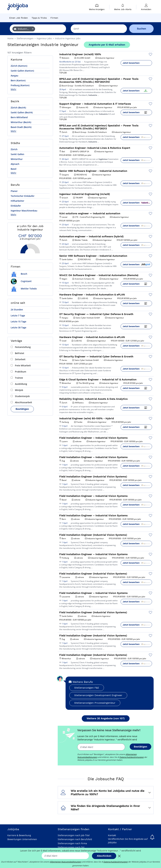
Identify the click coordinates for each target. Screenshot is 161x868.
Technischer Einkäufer (23, 196)
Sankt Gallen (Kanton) (22, 71)
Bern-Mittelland (19, 117)
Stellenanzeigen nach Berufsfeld (75, 839)
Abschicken (104, 856)
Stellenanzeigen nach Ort (71, 847)
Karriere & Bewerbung (19, 835)
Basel (14, 169)
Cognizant (21, 281)
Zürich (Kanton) (19, 66)
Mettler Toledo (24, 289)
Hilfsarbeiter (17, 201)
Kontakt (112, 835)
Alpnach (15, 164)
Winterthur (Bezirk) (21, 122)
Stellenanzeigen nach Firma (72, 843)
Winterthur (17, 159)
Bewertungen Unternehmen (22, 839)
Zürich (14, 149)
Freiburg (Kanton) (20, 85)
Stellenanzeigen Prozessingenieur (95, 703)
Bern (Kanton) (18, 80)
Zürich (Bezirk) (18, 108)
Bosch (19, 274)
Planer (14, 191)
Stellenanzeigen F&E (87, 688)
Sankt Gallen (17, 154)
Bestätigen (22, 409)
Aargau (14, 76)
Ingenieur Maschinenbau (24, 211)
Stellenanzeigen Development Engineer (98, 695)
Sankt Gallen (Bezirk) (22, 112)
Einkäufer (16, 206)
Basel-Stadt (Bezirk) (21, 127)
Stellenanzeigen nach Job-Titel (74, 835)
